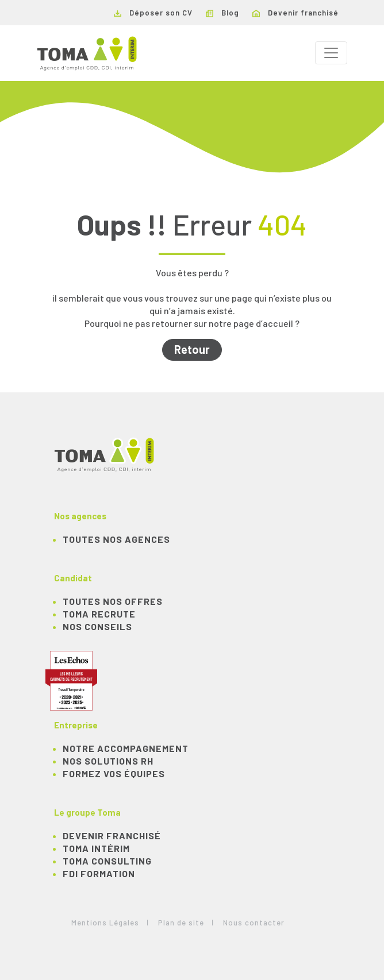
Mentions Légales (105, 923)
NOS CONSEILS (97, 626)
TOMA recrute (99, 614)
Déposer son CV (153, 13)
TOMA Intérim (96, 848)
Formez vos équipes (114, 773)
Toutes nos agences (116, 539)
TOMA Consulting (107, 861)
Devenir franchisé (295, 13)
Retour (192, 349)
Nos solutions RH (108, 761)
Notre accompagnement (126, 748)
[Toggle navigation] (331, 53)
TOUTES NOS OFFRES (113, 601)
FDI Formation (99, 873)
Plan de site (181, 923)
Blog (222, 13)
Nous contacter (254, 923)
